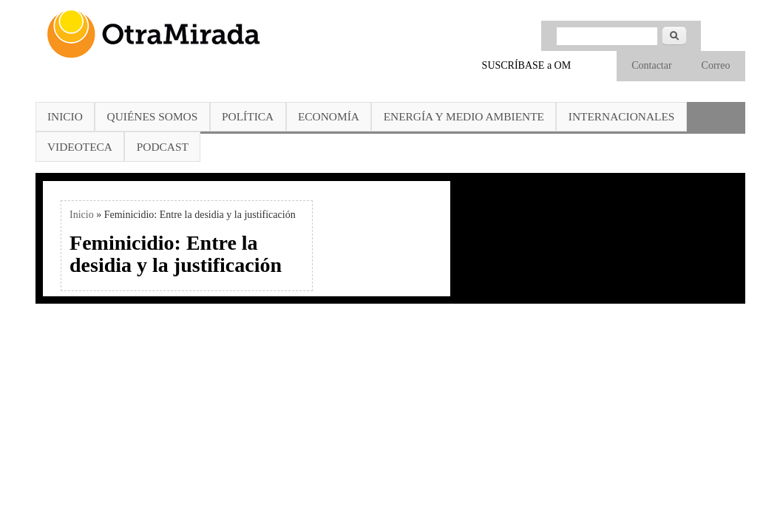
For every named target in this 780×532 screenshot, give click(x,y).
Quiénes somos (153, 116)
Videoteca (80, 147)
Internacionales (622, 116)
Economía (329, 116)
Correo (716, 65)
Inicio (65, 116)
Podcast (163, 147)
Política (248, 116)
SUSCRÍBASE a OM (527, 65)
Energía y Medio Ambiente (464, 116)
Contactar (651, 65)
